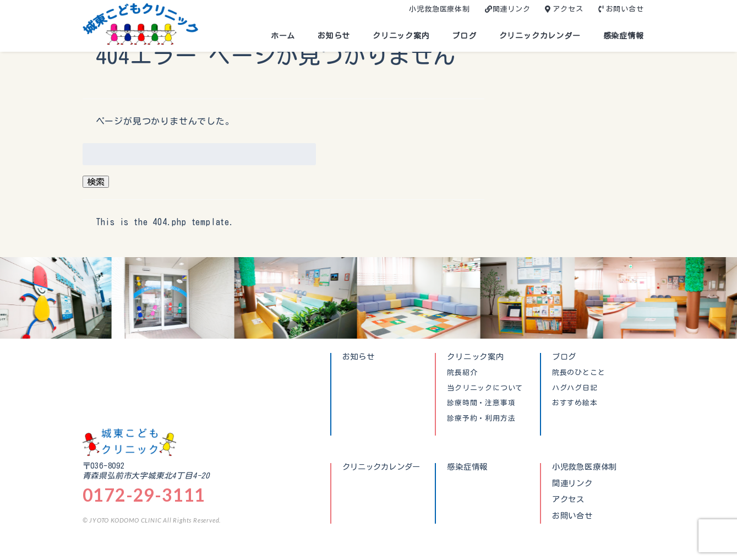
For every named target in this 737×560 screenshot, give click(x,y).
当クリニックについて (485, 388)
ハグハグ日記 (575, 388)
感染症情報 (624, 36)
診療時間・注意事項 (481, 403)
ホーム (283, 36)
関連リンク (512, 9)
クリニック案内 (401, 36)
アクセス (568, 9)
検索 (96, 182)
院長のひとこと (579, 373)
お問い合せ (625, 9)
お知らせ (334, 36)
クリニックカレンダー (540, 36)
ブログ (464, 36)
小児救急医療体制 (439, 9)
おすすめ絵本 (575, 403)
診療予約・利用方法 (481, 418)
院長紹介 (462, 373)
